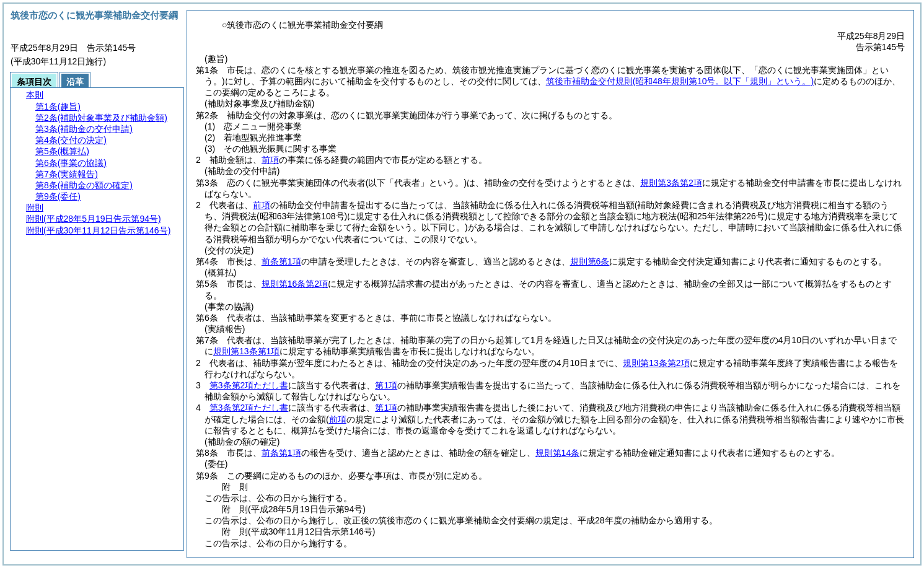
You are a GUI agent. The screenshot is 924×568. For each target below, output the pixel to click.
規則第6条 (590, 261)
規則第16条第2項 (295, 284)
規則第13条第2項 (656, 363)
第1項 (386, 385)
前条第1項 (281, 261)
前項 (270, 160)
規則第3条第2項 (671, 183)
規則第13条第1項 (246, 351)
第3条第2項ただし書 (249, 385)
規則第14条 (558, 453)
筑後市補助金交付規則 (680, 81)
